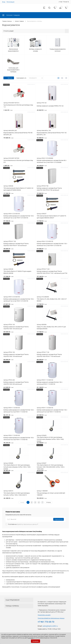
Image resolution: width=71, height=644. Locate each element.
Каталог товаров (11, 15)
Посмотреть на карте (44, 615)
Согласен (36, 641)
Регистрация (10, 2)
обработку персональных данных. (27, 524)
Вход (4, 2)
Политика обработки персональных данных (51, 618)
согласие (31, 638)
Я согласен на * (23, 524)
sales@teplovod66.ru (50, 626)
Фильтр (9, 78)
